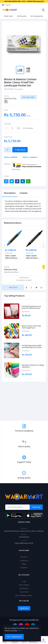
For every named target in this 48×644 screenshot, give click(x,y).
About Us (24, 557)
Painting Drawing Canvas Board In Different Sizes (31, 307)
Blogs (24, 564)
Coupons (24, 568)
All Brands (22, 16)
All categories (37, 16)
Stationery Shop (10, 98)
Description (10, 193)
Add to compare (30, 157)
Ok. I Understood (14, 637)
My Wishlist (24, 588)
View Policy (16, 169)
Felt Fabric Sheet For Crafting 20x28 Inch (33, 366)
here (19, 631)
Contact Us (24, 560)
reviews (23, 193)
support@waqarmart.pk (24, 543)
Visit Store (13, 287)
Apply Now (24, 608)
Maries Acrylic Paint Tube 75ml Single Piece (31, 327)
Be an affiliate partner (24, 595)
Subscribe (36, 507)
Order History (24, 585)
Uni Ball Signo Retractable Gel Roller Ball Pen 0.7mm (32, 347)
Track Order (24, 592)
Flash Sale (8, 16)
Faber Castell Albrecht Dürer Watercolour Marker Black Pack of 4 (34, 257)
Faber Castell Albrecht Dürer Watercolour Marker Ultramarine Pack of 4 (13, 257)
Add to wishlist (11, 157)
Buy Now (20, 150)
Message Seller (29, 97)
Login (24, 581)
